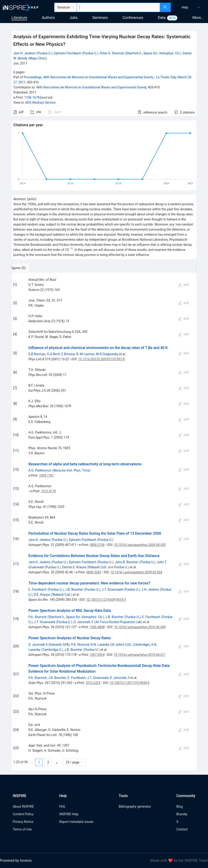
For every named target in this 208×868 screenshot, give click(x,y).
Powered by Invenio (16, 861)
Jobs (74, 18)
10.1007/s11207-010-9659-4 (129, 683)
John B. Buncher (127, 562)
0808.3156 (97, 545)
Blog (179, 806)
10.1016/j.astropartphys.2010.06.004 (140, 627)
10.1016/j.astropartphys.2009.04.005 (140, 545)
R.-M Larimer (86, 354)
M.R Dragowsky (107, 354)
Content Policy (23, 814)
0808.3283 (94, 572)
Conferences (133, 18)
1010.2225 (93, 683)
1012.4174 (48, 491)
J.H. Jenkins (150, 589)
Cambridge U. (52, 650)
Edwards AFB (59, 645)
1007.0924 (97, 655)
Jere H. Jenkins (24, 53)
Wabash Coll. (98, 567)
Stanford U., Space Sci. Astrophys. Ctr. (153, 53)
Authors (48, 18)
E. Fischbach (37, 589)
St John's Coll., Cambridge (130, 645)
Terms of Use (22, 829)
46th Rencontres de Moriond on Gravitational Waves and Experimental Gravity (91, 87)
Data (162, 18)
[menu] (190, 7)
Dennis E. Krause (74, 567)
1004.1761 (47, 475)
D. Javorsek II (38, 645)
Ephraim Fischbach (68, 53)
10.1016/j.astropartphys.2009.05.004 (136, 572)
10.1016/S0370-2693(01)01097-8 (101, 359)
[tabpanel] (104, 522)
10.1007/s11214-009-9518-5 (106, 600)
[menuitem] (185, 7)
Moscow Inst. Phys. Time (72, 470)
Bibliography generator (135, 806)
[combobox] (118, 7)
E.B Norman (37, 354)
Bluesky (182, 814)
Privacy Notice (23, 822)
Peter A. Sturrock (112, 53)
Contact (182, 829)
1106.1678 (32, 97)
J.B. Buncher (74, 589)
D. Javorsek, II (84, 622)
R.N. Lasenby (100, 645)
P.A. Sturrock (37, 617)
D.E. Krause (42, 595)
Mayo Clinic (38, 58)
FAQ (62, 806)
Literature (19, 18)
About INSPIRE (23, 806)
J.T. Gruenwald (112, 589)
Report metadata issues (76, 822)
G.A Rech (53, 354)
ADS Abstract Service (40, 103)
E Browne (68, 354)
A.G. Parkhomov (40, 470)
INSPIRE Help (69, 814)
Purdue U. (44, 53)
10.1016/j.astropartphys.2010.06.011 (140, 655)
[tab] (27, 268)
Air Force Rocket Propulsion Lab (118, 622)
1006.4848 (97, 627)
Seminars (100, 18)
